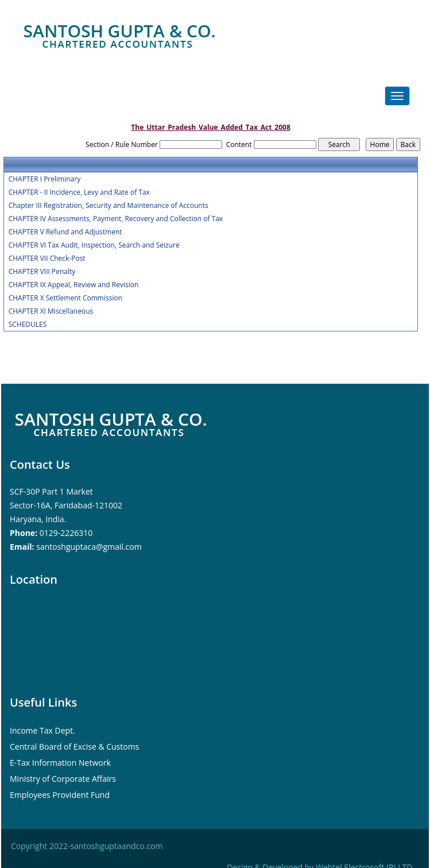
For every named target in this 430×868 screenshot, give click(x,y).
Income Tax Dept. (42, 730)
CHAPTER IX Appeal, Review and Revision (74, 285)
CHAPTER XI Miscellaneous (51, 311)
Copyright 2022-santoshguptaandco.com (87, 846)
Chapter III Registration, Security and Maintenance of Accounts (109, 206)
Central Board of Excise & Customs (74, 747)
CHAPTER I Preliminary (44, 179)
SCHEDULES (28, 325)
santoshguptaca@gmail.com (89, 547)
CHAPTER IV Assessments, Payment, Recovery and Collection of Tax (116, 219)
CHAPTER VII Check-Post (47, 259)
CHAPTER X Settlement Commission (65, 298)
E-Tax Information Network (60, 763)
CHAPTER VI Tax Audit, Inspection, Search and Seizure (94, 245)
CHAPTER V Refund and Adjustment (65, 232)
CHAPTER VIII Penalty (42, 272)
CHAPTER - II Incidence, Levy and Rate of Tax (79, 192)
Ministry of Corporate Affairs (63, 779)
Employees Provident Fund (60, 795)
